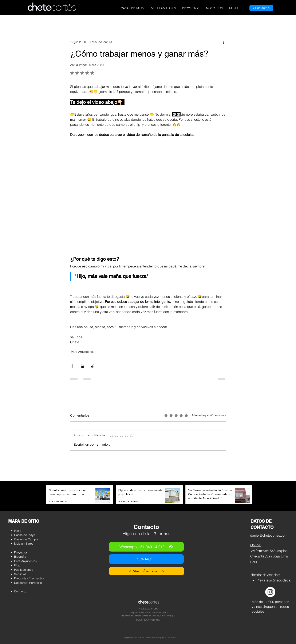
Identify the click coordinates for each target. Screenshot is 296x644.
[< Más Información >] (147, 571)
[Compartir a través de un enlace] (93, 366)
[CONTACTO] (146, 559)
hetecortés (154, 620)
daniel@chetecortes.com (269, 535)
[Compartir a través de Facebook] (72, 366)
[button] (132, 8)
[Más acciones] (224, 42)
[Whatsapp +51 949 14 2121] (146, 547)
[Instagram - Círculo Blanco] (270, 592)
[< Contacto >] (261, 8)
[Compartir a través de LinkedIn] (82, 366)
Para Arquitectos (82, 352)
